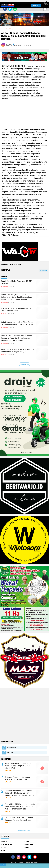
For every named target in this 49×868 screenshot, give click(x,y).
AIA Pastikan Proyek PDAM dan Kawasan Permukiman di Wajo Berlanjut (18, 351)
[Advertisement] (24, 714)
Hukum (27, 841)
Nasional (10, 752)
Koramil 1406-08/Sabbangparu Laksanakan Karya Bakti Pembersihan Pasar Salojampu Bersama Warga (16, 297)
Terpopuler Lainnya (24, 831)
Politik (4, 847)
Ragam (27, 847)
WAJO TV (35, 5)
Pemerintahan (7, 844)
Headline (5, 841)
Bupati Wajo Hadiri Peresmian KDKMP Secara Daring (17, 282)
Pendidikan (29, 844)
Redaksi (21, 862)
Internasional (12, 747)
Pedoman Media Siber (31, 862)
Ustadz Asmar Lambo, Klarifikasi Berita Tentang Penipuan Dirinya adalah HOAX (17, 323)
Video (3, 850)
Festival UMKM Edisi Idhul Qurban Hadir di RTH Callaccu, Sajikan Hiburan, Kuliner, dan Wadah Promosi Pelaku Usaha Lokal (19, 793)
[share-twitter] (10, 9)
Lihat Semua (24, 364)
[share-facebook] (5, 9)
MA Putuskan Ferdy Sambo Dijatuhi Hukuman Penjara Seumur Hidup (19, 819)
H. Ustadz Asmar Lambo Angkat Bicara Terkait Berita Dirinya (17, 310)
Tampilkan (43, 271)
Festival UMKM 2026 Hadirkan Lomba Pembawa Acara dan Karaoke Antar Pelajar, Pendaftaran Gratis (16, 338)
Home (3, 29)
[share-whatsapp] (15, 9)
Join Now (14, 862)
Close (3, 865)
